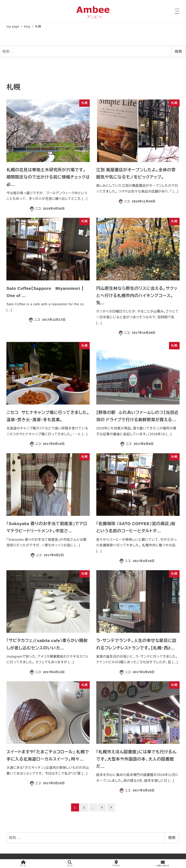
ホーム (23, 863)
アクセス (116, 863)
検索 (178, 52)
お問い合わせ (163, 863)
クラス (70, 863)
